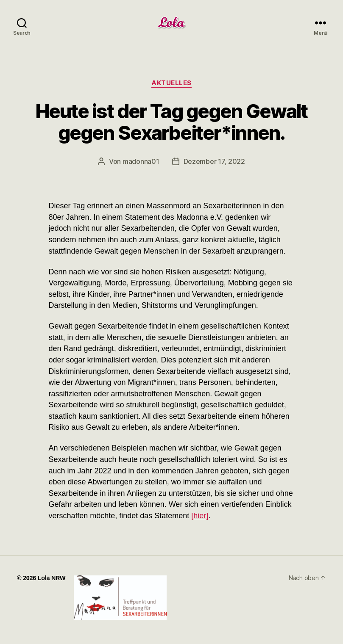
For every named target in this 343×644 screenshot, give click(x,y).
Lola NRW (52, 578)
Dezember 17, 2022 (214, 161)
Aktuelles (171, 83)
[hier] (200, 516)
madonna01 (141, 161)
